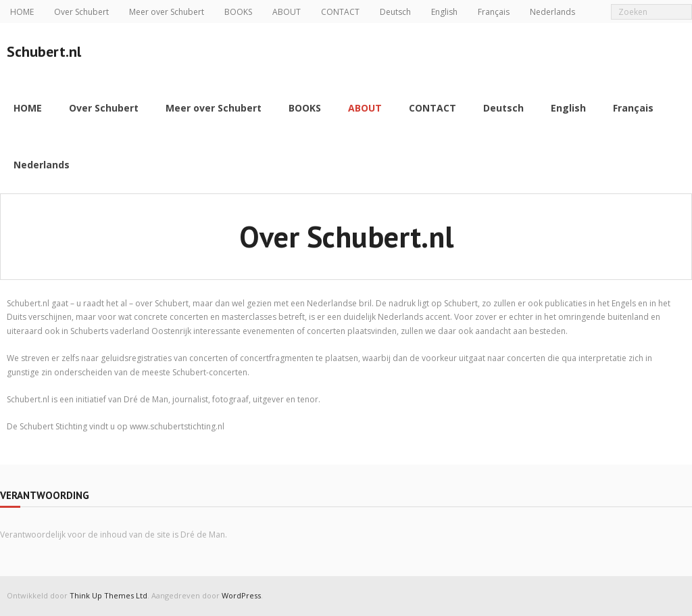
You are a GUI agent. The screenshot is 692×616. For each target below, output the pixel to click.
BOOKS (238, 12)
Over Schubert (81, 12)
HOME (22, 12)
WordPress (241, 595)
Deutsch (395, 12)
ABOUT (287, 12)
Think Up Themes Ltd (108, 595)
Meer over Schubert (167, 12)
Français (494, 12)
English (444, 12)
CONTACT (340, 12)
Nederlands (552, 12)
